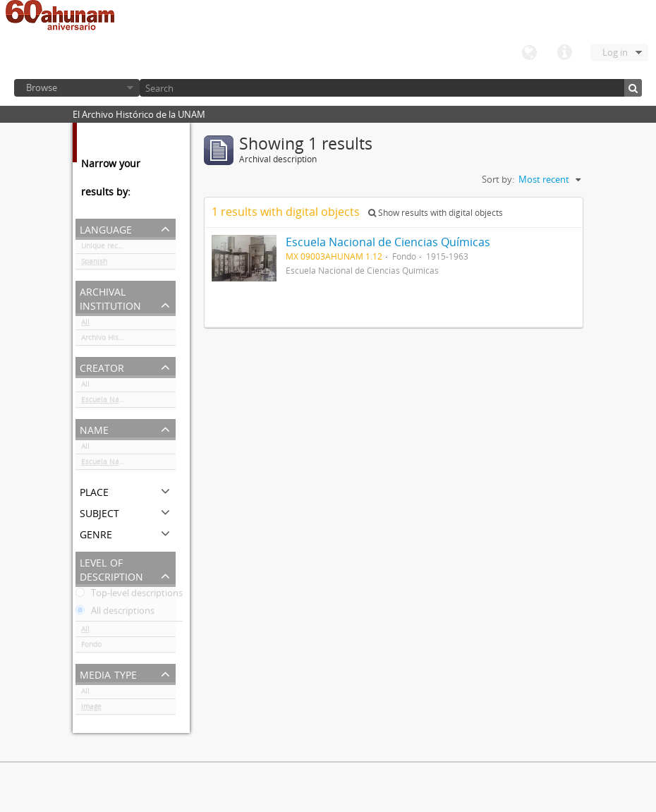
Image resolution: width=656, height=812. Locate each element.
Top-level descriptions (129, 595)
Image (91, 709)
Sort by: (498, 179)
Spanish (94, 264)
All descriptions (115, 613)
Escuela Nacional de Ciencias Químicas (128, 402)
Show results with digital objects (436, 213)
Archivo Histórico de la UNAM (128, 340)
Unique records (107, 248)
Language (529, 53)
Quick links (564, 53)
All (85, 325)
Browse (42, 87)
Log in (615, 52)
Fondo (91, 647)
